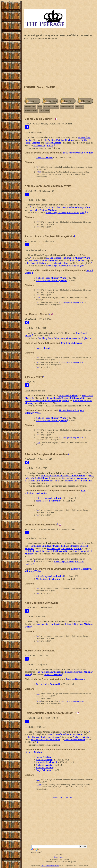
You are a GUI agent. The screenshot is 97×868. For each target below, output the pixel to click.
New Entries (30, 106)
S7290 (39, 172)
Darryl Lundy (59, 857)
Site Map (79, 106)
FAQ (40, 106)
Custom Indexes (51, 106)
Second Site (55, 866)
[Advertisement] (59, 63)
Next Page (44, 110)
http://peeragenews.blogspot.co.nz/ (71, 302)
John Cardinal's (46, 866)
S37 (38, 222)
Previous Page (31, 110)
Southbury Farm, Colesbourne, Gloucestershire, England (63, 338)
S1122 (39, 302)
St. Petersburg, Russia (43, 145)
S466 (38, 297)
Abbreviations (67, 106)
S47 (38, 167)
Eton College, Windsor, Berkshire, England (65, 213)
